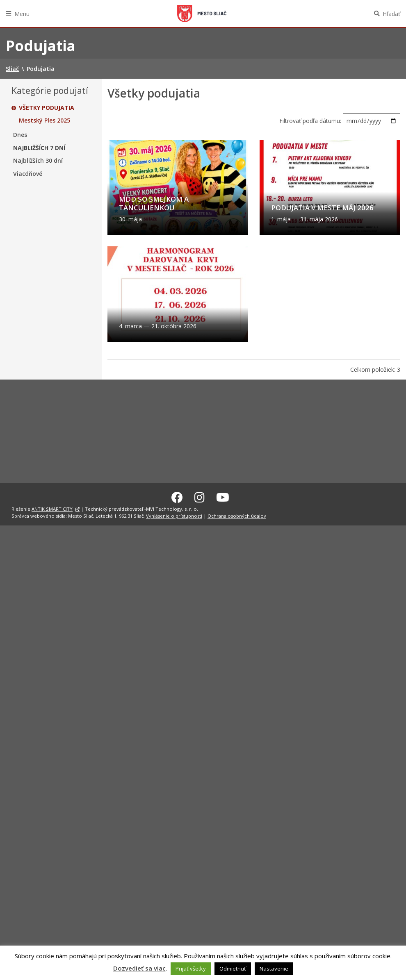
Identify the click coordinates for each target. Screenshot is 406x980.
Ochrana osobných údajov (237, 515)
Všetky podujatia (47, 108)
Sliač (202, 14)
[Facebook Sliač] (177, 496)
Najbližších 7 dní (39, 148)
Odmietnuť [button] (233, 969)
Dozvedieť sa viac (139, 968)
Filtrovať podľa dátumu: (311, 121)
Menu (22, 14)
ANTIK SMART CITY (52, 508)
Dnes (20, 135)
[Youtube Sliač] (223, 496)
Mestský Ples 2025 (44, 121)
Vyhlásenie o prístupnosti (174, 515)
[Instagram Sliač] (200, 496)
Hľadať (391, 14)
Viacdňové (28, 174)
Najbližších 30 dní (38, 161)
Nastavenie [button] (274, 969)
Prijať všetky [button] (191, 969)
